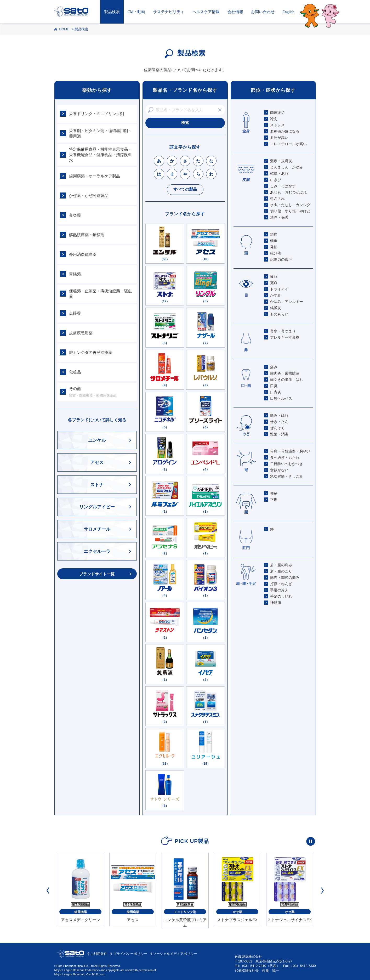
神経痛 (276, 603)
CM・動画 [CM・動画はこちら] (136, 12)
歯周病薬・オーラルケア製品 (95, 176)
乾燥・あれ (279, 173)
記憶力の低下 (281, 259)
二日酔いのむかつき (287, 464)
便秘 (274, 493)
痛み (274, 367)
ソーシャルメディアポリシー (175, 954)
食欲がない (279, 470)
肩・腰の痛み (281, 565)
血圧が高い (279, 138)
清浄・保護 (279, 217)
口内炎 (276, 392)
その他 (102, 392)
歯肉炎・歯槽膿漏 (285, 373)
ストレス (277, 125)
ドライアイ (279, 289)
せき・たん (279, 422)
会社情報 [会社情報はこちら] (235, 12)
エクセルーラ (97, 551)
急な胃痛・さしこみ (287, 476)
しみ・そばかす (283, 186)
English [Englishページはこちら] (288, 12)
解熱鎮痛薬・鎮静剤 (87, 235)
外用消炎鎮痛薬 (83, 254)
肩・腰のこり (281, 571)
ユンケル (97, 440)
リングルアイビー (97, 507)
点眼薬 (75, 313)
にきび (276, 180)
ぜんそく (277, 428)
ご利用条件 (99, 954)
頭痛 (274, 234)
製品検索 (81, 29)
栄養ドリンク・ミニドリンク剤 (96, 114)
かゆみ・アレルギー (287, 302)
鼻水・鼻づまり (283, 331)
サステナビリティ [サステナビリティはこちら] (169, 12)
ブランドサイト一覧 (97, 574)
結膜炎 (276, 308)
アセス (97, 463)
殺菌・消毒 (279, 434)
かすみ (276, 295)
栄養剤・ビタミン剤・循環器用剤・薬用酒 (100, 133)
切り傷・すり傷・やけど (290, 211)
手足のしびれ (281, 596)
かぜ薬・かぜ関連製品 (89, 196)
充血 (274, 283)
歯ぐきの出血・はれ (287, 379)
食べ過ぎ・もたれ (285, 457)
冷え (274, 119)
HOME (64, 29)
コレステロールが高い (288, 144)
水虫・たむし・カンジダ (290, 205)
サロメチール (97, 529)
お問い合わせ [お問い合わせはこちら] (263, 12)
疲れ (274, 276)
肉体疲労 (277, 112)
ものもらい (279, 314)
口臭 (274, 386)
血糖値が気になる (285, 131)
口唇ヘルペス (281, 398)
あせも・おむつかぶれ (288, 192)
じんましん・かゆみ (287, 167)
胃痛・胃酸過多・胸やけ (290, 451)
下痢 (274, 500)
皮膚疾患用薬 (81, 333)
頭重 (274, 241)
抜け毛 (276, 253)
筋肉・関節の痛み (285, 577)
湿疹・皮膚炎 (281, 161)
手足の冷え (279, 590)
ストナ (97, 485)
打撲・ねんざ (281, 584)
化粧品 (75, 372)
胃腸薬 (75, 274)
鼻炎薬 (75, 215)
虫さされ (277, 199)
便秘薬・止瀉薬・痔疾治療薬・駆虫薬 (100, 294)
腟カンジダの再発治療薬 (91, 352)
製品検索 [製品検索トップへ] (112, 12)
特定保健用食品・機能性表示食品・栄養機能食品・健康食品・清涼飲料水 (100, 155)
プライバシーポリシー (130, 954)
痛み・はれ (279, 415)
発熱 (274, 247)
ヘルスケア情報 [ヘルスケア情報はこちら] (206, 12)
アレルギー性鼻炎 (285, 337)
